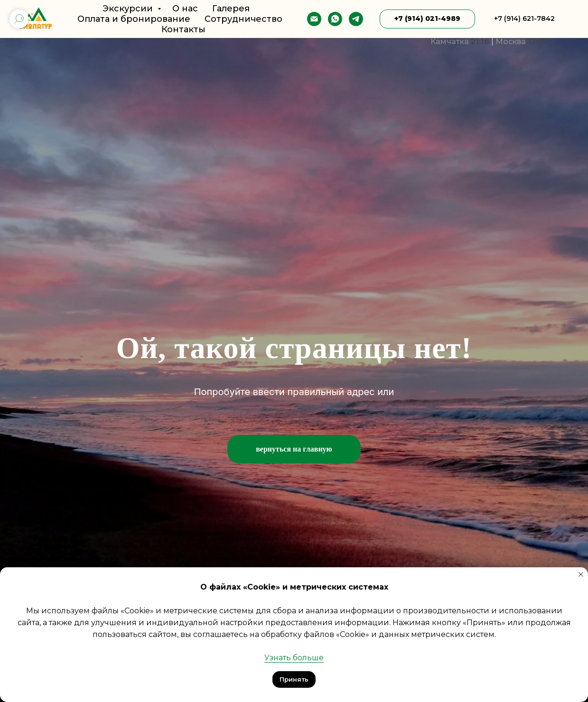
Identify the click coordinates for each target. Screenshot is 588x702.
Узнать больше (294, 658)
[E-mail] (314, 19)
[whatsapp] (335, 19)
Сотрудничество (243, 19)
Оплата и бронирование (134, 19)
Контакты (183, 29)
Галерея (231, 9)
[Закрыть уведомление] (581, 574)
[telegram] (356, 19)
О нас (185, 9)
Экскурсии (129, 9)
